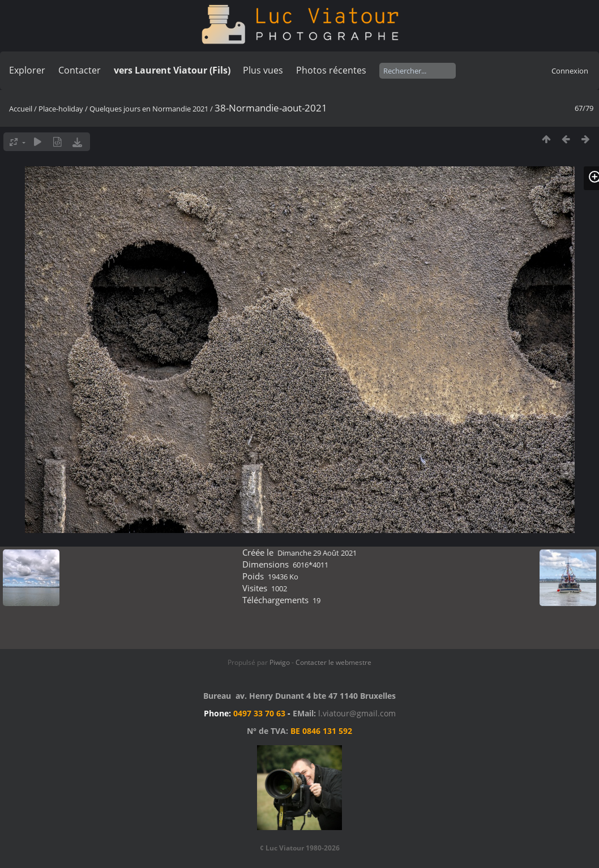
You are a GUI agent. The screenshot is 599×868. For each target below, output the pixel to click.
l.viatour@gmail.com (357, 713)
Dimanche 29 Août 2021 (317, 553)
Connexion (570, 71)
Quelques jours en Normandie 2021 (149, 109)
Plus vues (263, 70)
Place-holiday (61, 109)
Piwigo (280, 662)
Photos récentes (331, 70)
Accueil (21, 109)
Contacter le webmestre (333, 662)
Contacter (80, 70)
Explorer (27, 70)
